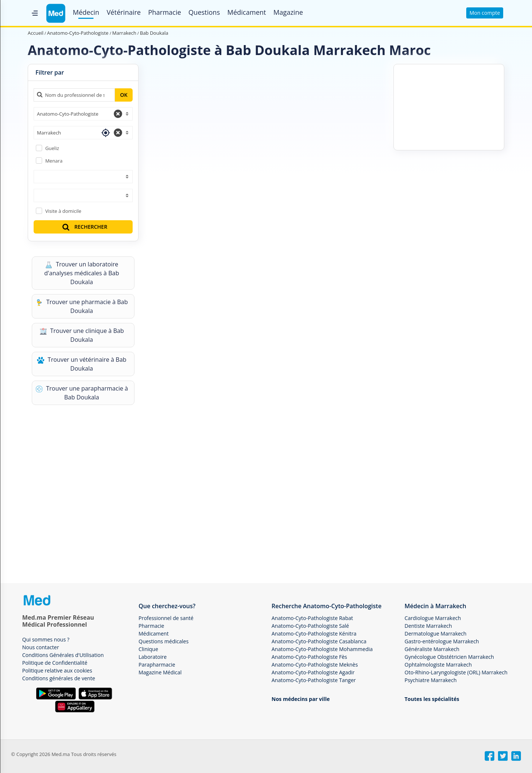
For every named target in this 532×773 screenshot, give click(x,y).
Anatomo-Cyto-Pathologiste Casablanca (319, 641)
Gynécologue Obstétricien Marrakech (449, 657)
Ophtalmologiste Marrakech (438, 665)
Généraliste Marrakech (432, 649)
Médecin (86, 12)
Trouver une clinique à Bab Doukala (82, 335)
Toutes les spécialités (432, 699)
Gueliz (52, 148)
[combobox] (83, 114)
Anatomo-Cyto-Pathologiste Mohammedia (322, 649)
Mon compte (485, 13)
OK (124, 95)
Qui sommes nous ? (46, 639)
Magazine (288, 12)
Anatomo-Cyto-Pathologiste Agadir (313, 672)
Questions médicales (163, 641)
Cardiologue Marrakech (433, 618)
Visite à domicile (63, 211)
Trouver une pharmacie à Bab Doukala (82, 306)
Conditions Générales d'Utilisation (63, 655)
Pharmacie (165, 12)
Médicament (247, 12)
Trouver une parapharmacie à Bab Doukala (82, 393)
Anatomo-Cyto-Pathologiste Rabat (312, 618)
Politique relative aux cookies (57, 670)
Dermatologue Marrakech (436, 634)
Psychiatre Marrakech (431, 680)
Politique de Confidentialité (55, 663)
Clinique (148, 649)
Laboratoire (153, 657)
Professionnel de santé (166, 618)
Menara (54, 161)
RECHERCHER (84, 227)
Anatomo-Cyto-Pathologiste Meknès (315, 665)
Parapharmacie (157, 665)
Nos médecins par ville (301, 699)
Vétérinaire (124, 12)
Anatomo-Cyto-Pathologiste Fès (309, 657)
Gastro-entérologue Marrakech (442, 641)
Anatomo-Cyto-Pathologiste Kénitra (314, 634)
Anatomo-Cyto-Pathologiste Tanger (314, 680)
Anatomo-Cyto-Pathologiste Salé (310, 626)
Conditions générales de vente (59, 678)
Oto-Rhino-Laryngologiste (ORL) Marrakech (456, 672)
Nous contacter (41, 647)
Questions (204, 12)
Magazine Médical (160, 672)
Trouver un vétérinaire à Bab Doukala (82, 364)
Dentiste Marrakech (428, 626)
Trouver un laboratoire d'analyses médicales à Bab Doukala (82, 273)
